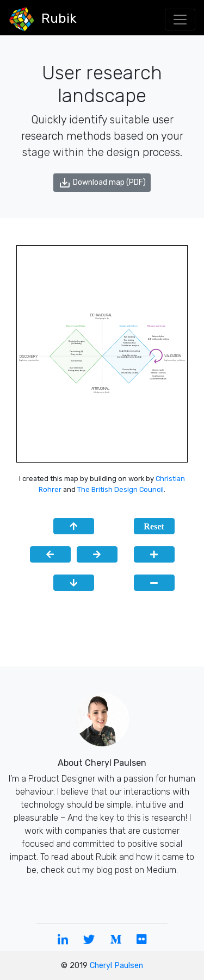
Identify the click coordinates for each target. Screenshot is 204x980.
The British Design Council (120, 489)
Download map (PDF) (102, 183)
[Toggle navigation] (180, 20)
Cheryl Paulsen (116, 966)
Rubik (43, 19)
